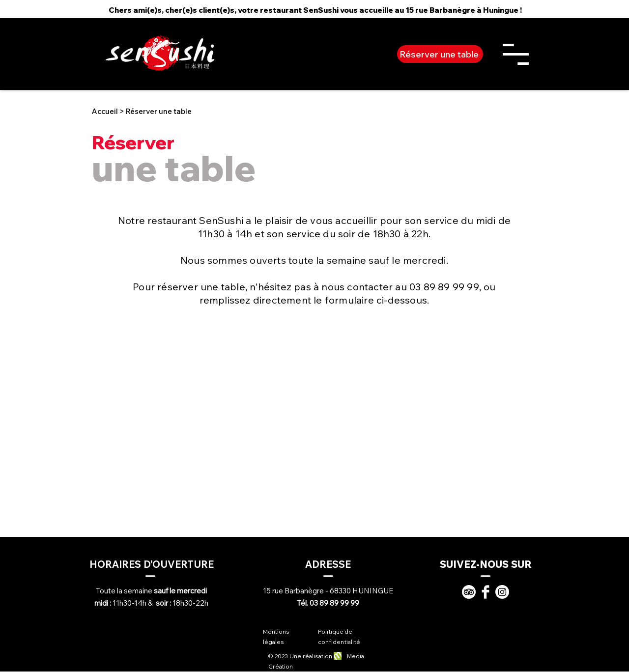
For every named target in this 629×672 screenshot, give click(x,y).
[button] (516, 54)
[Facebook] (486, 592)
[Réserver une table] (440, 54)
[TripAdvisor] (469, 592)
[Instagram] (502, 592)
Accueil (105, 111)
